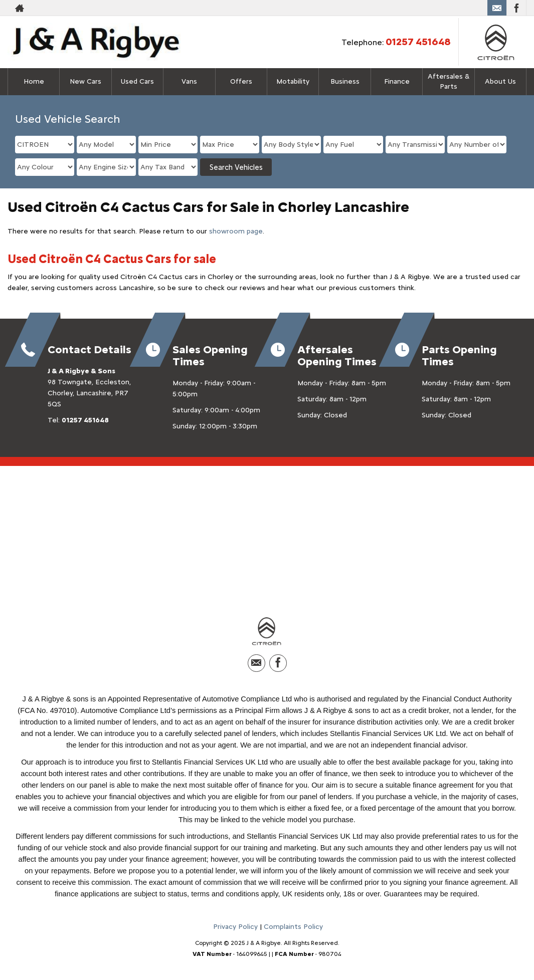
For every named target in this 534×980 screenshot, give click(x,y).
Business (345, 81)
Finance (397, 81)
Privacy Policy (235, 929)
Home (34, 81)
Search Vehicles (236, 167)
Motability (293, 81)
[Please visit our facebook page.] (516, 8)
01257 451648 (418, 42)
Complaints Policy (293, 929)
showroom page (236, 231)
